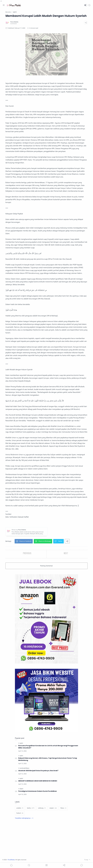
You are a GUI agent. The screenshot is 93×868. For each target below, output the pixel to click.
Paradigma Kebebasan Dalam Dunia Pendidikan (38, 791)
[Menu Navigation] (4, 5)
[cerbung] (42, 808)
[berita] (31, 808)
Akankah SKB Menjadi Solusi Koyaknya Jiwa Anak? (39, 771)
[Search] (89, 5)
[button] (86, 5)
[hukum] (20, 813)
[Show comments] (82, 865)
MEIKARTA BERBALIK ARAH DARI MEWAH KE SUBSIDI (38, 781)
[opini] (21, 743)
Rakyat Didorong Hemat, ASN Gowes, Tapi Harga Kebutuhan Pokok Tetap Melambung (48, 759)
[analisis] (20, 808)
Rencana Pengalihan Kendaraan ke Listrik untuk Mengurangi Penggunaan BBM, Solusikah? (48, 747)
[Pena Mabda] (14, 22)
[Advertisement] (46, 839)
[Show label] (24, 818)
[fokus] (63, 808)
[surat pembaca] (24, 768)
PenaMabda (12, 860)
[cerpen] (53, 808)
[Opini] (21, 789)
